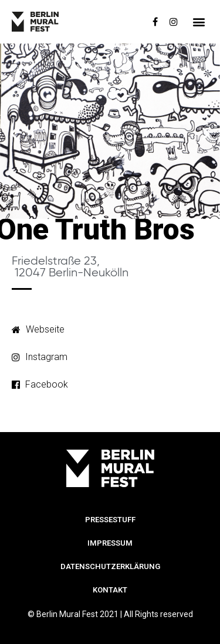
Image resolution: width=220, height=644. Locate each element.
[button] (199, 22)
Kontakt (110, 590)
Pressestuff (110, 520)
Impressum (110, 543)
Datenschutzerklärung (110, 566)
